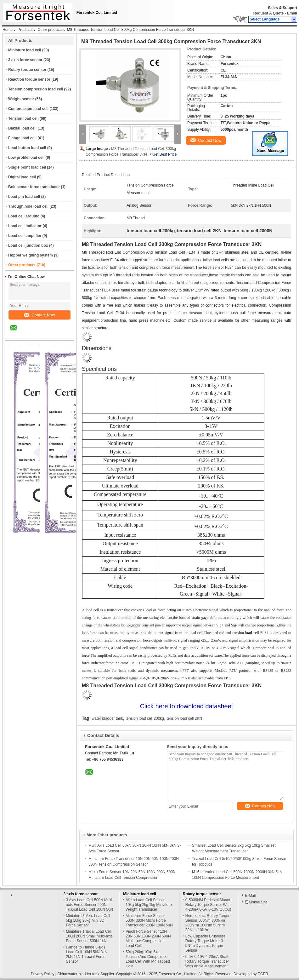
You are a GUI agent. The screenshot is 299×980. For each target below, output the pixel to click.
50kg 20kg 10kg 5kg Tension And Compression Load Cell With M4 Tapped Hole (148, 959)
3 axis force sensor (25, 60)
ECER (263, 974)
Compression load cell (28, 109)
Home (8, 30)
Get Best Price (164, 154)
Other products (50, 30)
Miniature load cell (25, 50)
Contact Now (39, 315)
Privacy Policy (43, 974)
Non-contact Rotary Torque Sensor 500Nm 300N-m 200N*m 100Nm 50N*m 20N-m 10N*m (208, 923)
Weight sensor (21, 99)
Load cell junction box (28, 245)
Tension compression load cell (36, 89)
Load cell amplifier (25, 236)
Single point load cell (27, 167)
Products (25, 30)
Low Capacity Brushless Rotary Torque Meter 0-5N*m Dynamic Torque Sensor (206, 943)
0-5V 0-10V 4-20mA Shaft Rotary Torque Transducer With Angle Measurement (207, 961)
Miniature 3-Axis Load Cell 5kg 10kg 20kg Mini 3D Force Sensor (88, 920)
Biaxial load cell (22, 128)
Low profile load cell (26, 158)
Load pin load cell (24, 197)
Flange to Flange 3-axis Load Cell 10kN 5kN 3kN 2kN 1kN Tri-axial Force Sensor (87, 954)
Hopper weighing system (31, 255)
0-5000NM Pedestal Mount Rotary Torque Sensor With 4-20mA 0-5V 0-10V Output (208, 905)
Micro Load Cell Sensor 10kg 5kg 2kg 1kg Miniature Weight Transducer (149, 905)
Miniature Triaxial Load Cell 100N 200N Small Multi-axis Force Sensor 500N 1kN (89, 936)
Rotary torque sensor (27, 70)
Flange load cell (22, 138)
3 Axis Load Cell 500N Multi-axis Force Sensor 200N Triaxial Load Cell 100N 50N (90, 905)
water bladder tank (107, 718)
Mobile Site (256, 902)
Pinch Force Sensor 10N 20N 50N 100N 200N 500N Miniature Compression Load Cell (148, 939)
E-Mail (250, 896)
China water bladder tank (78, 974)
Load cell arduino (24, 216)
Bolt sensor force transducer (34, 187)
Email (292, 13)
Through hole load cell (28, 206)
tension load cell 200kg (145, 718)
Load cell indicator (25, 226)
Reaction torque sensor (29, 79)
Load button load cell (27, 148)
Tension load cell (23, 118)
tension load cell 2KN (184, 718)
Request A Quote (268, 13)
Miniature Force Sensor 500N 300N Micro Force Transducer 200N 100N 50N (149, 920)
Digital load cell (22, 177)
